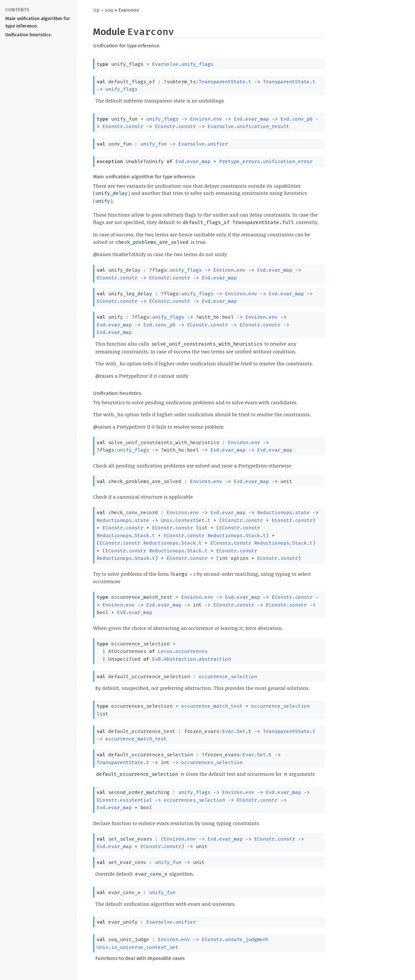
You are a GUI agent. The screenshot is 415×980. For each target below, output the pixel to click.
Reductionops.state (283, 513)
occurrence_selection (228, 677)
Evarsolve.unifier (203, 144)
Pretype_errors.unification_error (266, 161)
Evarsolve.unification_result (248, 126)
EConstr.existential (124, 800)
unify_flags (121, 89)
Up (96, 10)
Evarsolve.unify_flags (183, 64)
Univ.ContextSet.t (186, 520)
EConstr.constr (123, 126)
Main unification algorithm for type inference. (38, 22)
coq (109, 10)
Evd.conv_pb (296, 119)
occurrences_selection (212, 762)
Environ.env (206, 119)
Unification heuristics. (28, 35)
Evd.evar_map (251, 119)
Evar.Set (234, 731)
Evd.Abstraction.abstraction (191, 659)
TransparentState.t (225, 82)
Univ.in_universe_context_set (137, 947)
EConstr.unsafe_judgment (235, 939)
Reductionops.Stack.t (126, 536)
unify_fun (154, 144)
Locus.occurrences (183, 651)
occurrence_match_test (212, 706)
